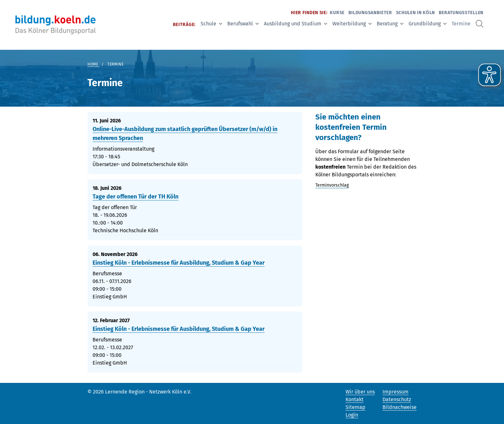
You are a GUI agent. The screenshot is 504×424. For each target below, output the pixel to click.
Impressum (396, 392)
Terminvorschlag (332, 185)
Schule (211, 24)
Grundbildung (428, 24)
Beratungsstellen (461, 13)
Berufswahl (243, 24)
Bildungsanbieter (370, 13)
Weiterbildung (352, 24)
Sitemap (355, 407)
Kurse (337, 13)
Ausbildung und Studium (296, 24)
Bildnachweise (400, 407)
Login (352, 415)
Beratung (390, 24)
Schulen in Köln (416, 13)
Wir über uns (360, 392)
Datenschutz (397, 399)
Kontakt (355, 399)
